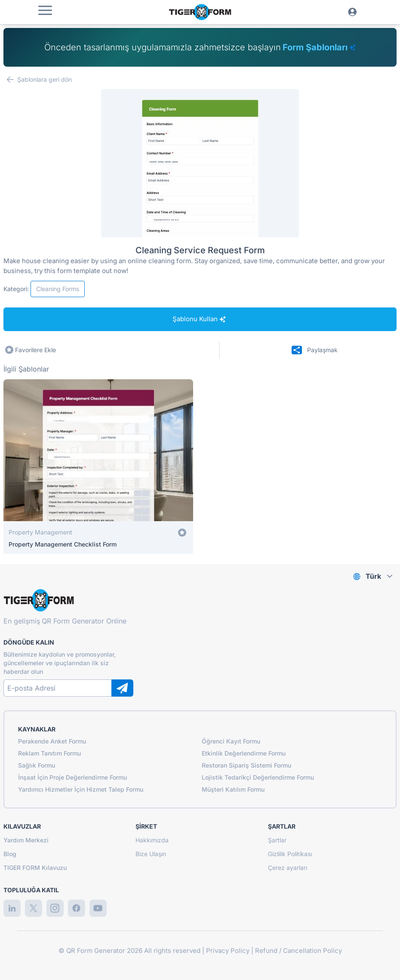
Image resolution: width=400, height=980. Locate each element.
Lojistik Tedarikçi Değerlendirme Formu (258, 777)
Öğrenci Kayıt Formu (231, 741)
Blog (10, 854)
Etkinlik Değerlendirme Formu (244, 753)
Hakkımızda (152, 840)
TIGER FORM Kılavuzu (35, 868)
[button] (45, 10)
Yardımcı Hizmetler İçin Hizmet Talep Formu (81, 789)
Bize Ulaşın (151, 854)
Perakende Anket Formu (52, 741)
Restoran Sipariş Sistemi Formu (246, 765)
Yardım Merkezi (26, 840)
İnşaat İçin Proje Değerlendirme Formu (72, 777)
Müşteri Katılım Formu (233, 789)
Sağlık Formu (37, 765)
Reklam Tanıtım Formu (49, 753)
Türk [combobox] (373, 576)
